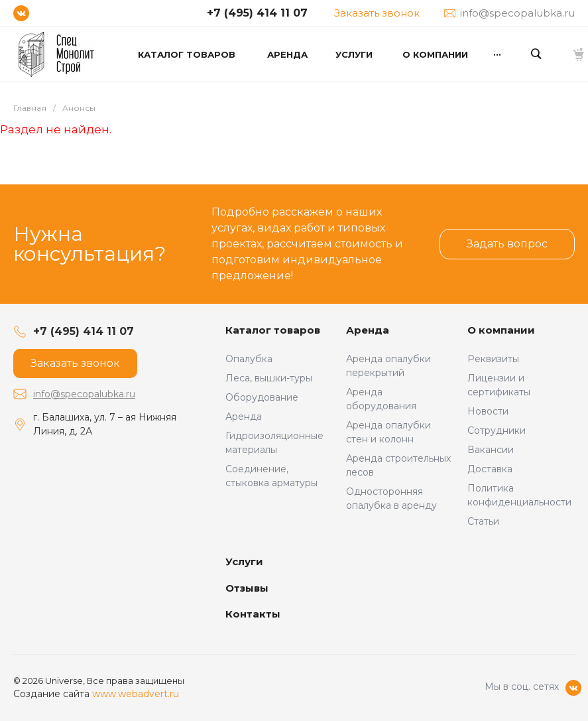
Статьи (483, 521)
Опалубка (249, 359)
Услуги (244, 561)
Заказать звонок (377, 13)
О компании (501, 330)
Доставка (490, 469)
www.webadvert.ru (136, 694)
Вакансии (491, 450)
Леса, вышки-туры (269, 378)
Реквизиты (493, 359)
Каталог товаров (273, 330)
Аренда (244, 417)
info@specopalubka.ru (84, 394)
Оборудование (262, 397)
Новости (488, 411)
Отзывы (247, 588)
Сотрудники (497, 430)
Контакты (253, 614)
